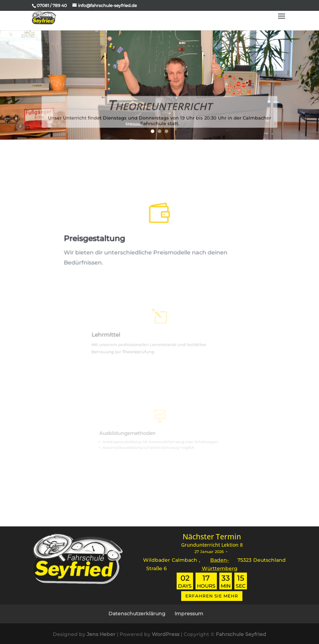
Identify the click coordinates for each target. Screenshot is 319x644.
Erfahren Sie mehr (212, 596)
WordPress (166, 634)
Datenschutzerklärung (137, 614)
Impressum (189, 614)
